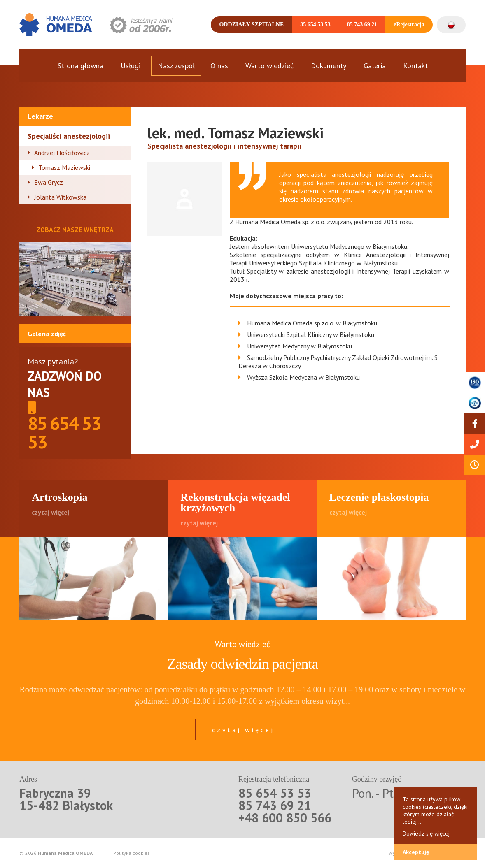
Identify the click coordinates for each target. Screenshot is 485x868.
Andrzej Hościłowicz (62, 153)
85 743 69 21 (362, 24)
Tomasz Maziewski (64, 167)
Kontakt (415, 66)
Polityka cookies (132, 853)
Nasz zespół (176, 66)
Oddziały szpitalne (251, 24)
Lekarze (40, 116)
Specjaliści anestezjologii (69, 136)
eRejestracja (409, 24)
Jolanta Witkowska (60, 197)
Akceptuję (416, 852)
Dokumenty (329, 66)
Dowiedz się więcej (426, 833)
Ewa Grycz (49, 182)
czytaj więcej (243, 730)
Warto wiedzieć (269, 66)
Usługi (131, 66)
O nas (219, 66)
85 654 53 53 (315, 24)
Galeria (375, 66)
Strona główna (80, 66)
